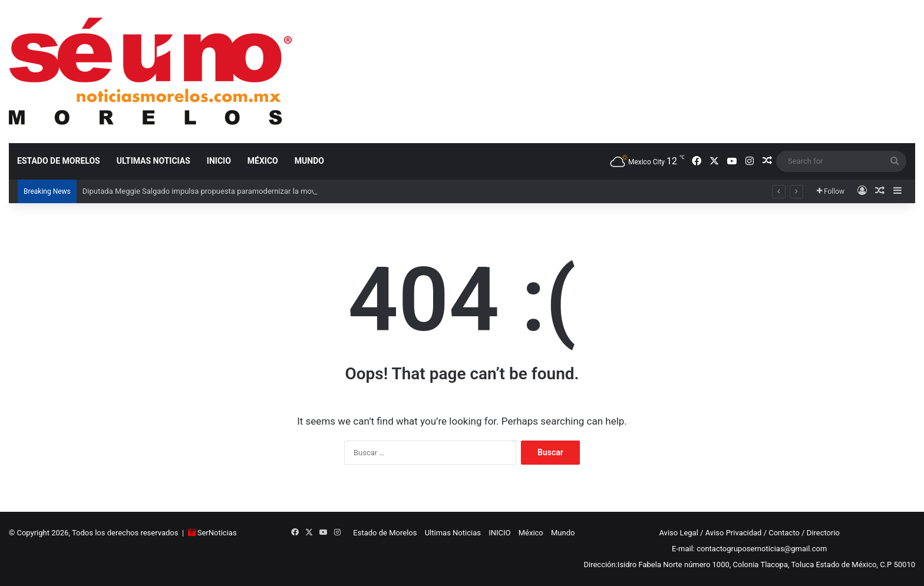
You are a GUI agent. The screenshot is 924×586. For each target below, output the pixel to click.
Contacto (784, 533)
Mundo (309, 161)
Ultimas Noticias (154, 161)
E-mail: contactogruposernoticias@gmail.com (749, 549)
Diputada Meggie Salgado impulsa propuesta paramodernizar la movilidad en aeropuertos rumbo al (251, 191)
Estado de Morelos (59, 161)
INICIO (219, 161)
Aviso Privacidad (734, 533)
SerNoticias (217, 533)
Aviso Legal (678, 533)
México (263, 161)
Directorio (823, 533)
